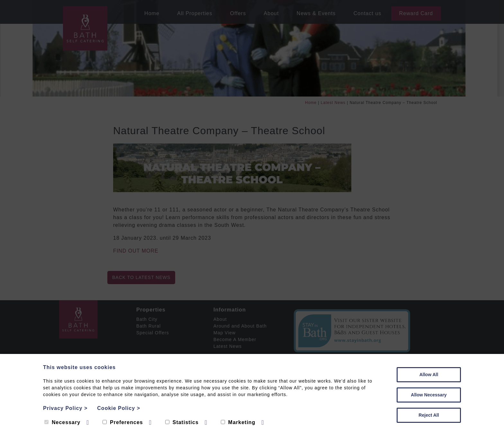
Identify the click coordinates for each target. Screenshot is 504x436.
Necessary (62, 422)
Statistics (182, 422)
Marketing (238, 422)
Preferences (123, 422)
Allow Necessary (429, 395)
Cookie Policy (119, 408)
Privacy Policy (65, 408)
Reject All (429, 415)
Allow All (429, 375)
